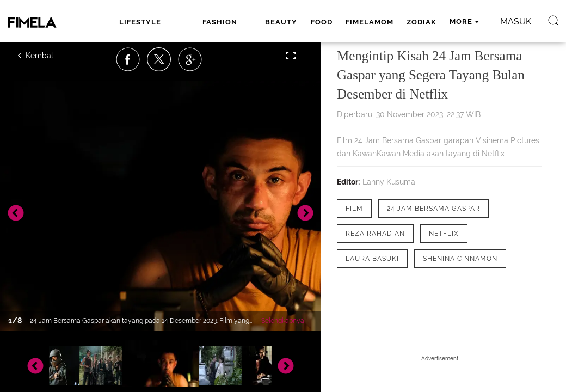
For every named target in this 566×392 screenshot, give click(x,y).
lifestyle (140, 22)
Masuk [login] (516, 22)
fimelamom (370, 22)
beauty (281, 22)
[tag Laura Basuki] (372, 259)
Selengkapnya (283, 321)
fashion (220, 22)
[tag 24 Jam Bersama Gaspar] (433, 209)
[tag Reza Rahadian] (375, 234)
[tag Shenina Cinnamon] (460, 259)
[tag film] (354, 209)
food (322, 22)
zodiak (422, 22)
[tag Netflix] (444, 234)
